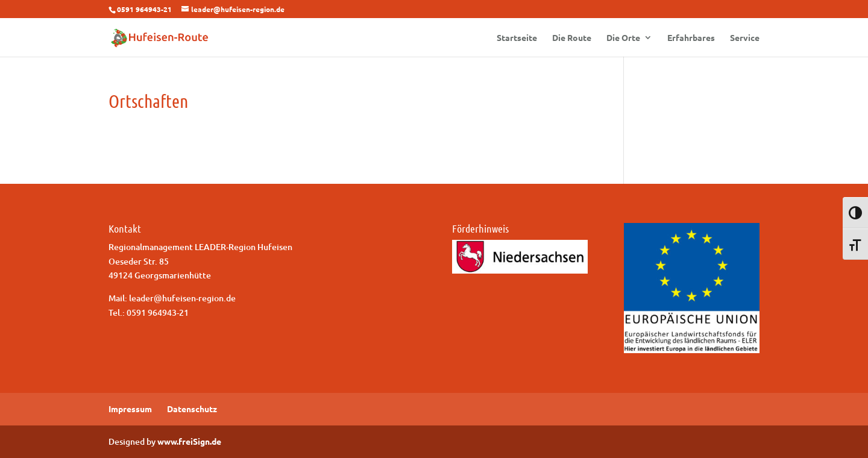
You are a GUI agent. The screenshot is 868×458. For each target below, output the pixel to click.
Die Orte (623, 38)
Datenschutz (192, 409)
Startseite (517, 38)
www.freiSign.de (189, 441)
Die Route (572, 38)
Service (745, 38)
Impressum (130, 409)
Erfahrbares (691, 38)
